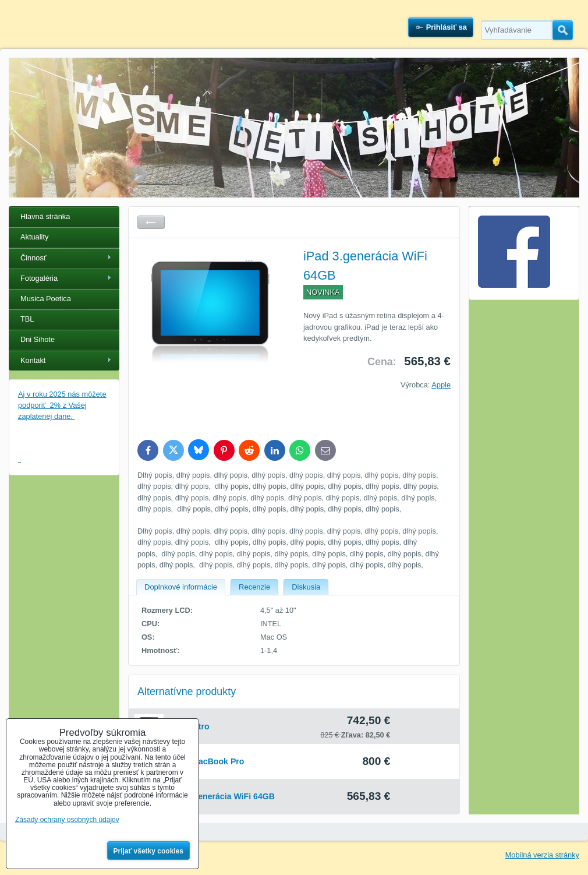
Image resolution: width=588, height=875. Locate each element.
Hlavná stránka (45, 216)
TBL (27, 319)
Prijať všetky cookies (149, 851)
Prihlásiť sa (447, 27)
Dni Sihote (38, 339)
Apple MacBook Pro (205, 761)
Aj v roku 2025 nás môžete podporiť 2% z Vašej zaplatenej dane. (62, 405)
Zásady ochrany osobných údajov (67, 820)
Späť (151, 222)
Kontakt (33, 360)
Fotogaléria (39, 278)
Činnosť (33, 258)
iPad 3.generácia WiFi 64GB (221, 796)
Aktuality (34, 237)
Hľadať (563, 30)
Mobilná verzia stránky (542, 855)
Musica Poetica (46, 299)
